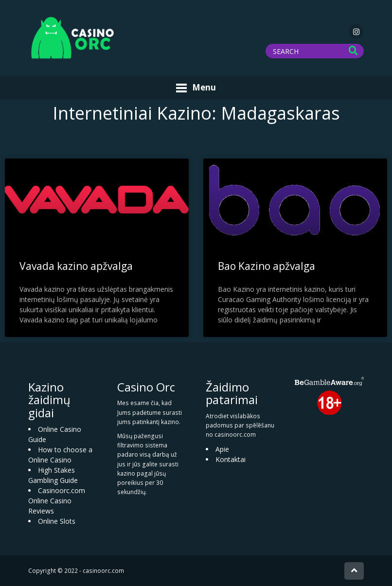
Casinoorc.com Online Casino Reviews (57, 501)
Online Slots (57, 521)
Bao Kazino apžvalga (267, 266)
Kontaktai (231, 459)
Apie (222, 449)
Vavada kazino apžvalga (76, 266)
